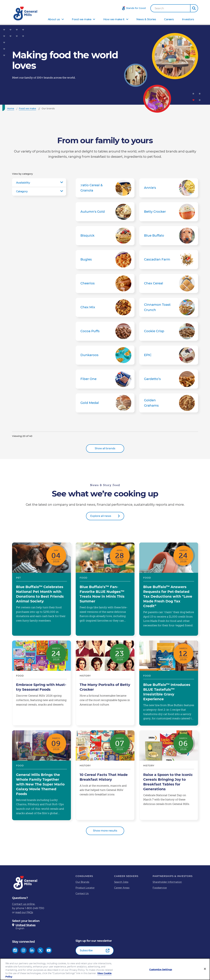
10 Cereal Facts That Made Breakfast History (105, 775)
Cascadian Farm (169, 260)
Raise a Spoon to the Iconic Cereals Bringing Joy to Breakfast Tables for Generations (169, 775)
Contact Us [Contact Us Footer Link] (82, 893)
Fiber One (105, 379)
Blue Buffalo (169, 236)
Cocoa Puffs (105, 331)
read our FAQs (24, 912)
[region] (105, 969)
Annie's (169, 188)
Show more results (105, 831)
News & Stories (146, 19)
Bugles (105, 260)
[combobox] (170, 8)
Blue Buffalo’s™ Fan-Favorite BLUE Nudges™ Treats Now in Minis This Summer (105, 589)
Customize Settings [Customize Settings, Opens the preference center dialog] (161, 969)
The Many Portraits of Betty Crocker (105, 683)
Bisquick (105, 236)
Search (159, 8)
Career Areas (122, 888)
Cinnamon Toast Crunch (169, 307)
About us (54, 19)
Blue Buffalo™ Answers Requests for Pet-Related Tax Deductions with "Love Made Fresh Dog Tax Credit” (169, 589)
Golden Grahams (169, 403)
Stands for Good (136, 8)
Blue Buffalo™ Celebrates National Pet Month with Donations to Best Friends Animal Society (41, 589)
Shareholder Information (167, 882)
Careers (169, 19)
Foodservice (160, 888)
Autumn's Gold (105, 212)
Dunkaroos (105, 355)
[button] (194, 8)
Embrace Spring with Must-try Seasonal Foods (41, 683)
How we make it (114, 19)
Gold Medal (105, 403)
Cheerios (105, 283)
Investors (188, 19)
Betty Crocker (169, 212)
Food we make (82, 19)
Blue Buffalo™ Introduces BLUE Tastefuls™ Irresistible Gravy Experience (169, 683)
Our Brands (82, 882)
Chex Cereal (169, 283)
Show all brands (105, 448)
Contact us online (23, 904)
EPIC (169, 355)
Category (22, 191)
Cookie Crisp (169, 331)
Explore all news (101, 516)
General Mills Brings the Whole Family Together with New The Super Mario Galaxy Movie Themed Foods (41, 775)
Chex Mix (105, 307)
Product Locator (85, 888)
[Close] (205, 969)
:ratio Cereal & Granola (105, 188)
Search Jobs (121, 882)
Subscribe (86, 950)
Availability (23, 183)
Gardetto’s (169, 379)
